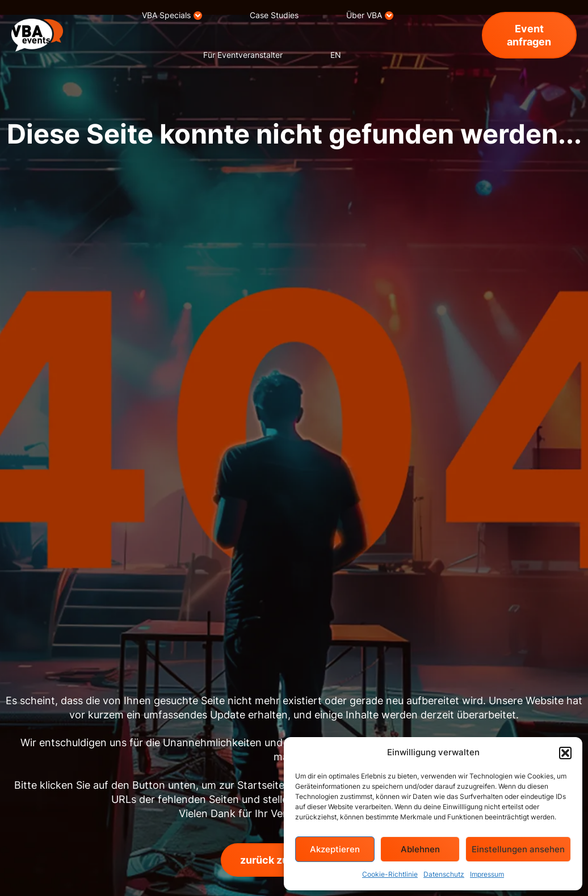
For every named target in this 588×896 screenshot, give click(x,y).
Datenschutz (444, 874)
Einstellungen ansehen (518, 849)
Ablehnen (420, 849)
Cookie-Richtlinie (390, 874)
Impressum (487, 874)
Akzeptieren (335, 849)
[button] (565, 753)
